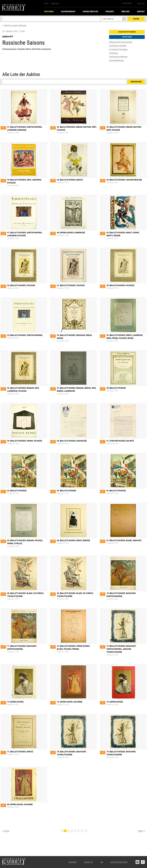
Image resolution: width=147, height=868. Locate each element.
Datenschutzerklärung (119, 862)
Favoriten (127, 3)
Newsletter (88, 862)
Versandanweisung (116, 60)
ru (144, 4)
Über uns (126, 11)
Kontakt (141, 11)
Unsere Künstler (90, 11)
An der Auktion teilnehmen (127, 32)
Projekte (110, 11)
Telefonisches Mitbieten (118, 57)
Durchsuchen (136, 82)
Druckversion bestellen (118, 46)
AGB (101, 862)
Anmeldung (113, 53)
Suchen (136, 19)
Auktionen (49, 11)
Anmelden (55, 4)
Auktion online (127, 37)
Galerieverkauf (68, 11)
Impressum (73, 862)
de (139, 4)
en (141, 4)
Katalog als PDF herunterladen (121, 42)
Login (46, 4)
